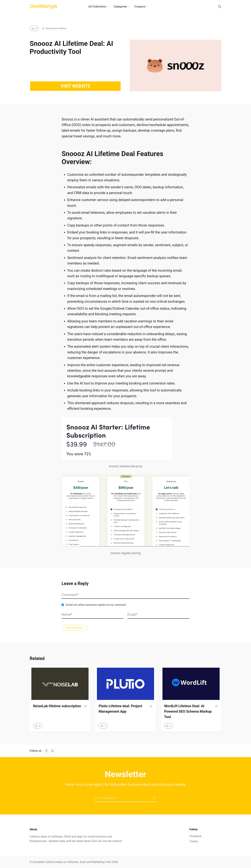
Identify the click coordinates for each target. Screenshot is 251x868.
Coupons (140, 7)
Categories (120, 7)
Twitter (194, 841)
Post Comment (74, 628)
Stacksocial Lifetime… (56, 28)
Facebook (195, 836)
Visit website (75, 86)
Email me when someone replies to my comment (96, 605)
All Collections (97, 7)
